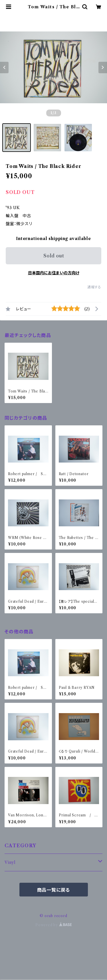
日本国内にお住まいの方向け (54, 273)
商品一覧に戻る (54, 890)
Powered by (53, 925)
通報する (94, 287)
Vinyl (10, 862)
